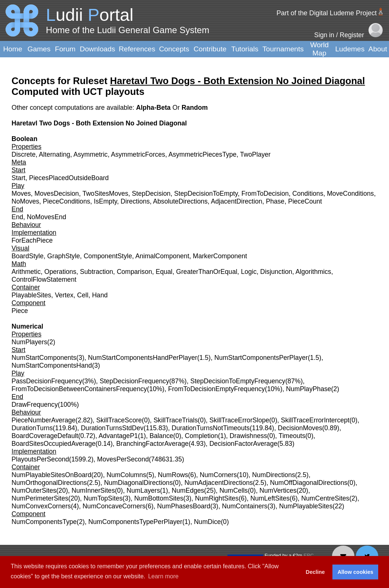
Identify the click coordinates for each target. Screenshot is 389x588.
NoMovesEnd (47, 217)
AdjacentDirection (237, 201)
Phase (275, 201)
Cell (83, 295)
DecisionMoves (300, 428)
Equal (164, 272)
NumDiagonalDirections (138, 483)
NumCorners (219, 475)
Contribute (210, 49)
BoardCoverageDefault (45, 436)
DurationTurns (32, 428)
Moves (21, 194)
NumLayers (143, 490)
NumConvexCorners (41, 506)
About (378, 49)
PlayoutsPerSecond (40, 459)
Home (12, 49)
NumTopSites (103, 498)
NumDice (207, 522)
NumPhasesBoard (184, 506)
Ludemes (350, 49)
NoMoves (25, 201)
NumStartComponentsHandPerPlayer (142, 358)
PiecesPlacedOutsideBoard (69, 178)
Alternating (54, 154)
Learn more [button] (163, 576)
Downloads (97, 49)
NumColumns (126, 475)
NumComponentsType (44, 522)
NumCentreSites (325, 498)
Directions (135, 201)
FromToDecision (265, 194)
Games (39, 49)
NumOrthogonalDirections (49, 483)
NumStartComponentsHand (52, 365)
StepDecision (151, 194)
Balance (162, 436)
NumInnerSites (93, 490)
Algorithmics (313, 272)
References (137, 49)
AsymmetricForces (138, 154)
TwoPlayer (255, 154)
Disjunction (276, 272)
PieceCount (305, 201)
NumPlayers (29, 342)
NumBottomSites (159, 498)
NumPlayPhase (308, 389)
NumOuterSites (34, 490)
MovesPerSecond (123, 459)
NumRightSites (217, 498)
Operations (60, 272)
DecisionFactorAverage (243, 444)
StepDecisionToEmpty (206, 194)
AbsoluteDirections (180, 201)
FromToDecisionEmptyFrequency (217, 389)
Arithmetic (26, 272)
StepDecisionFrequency (135, 381)
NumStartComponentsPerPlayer (261, 358)
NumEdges (188, 490)
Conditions (308, 194)
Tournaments (283, 49)
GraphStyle (64, 256)
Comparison (135, 272)
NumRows (173, 475)
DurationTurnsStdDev (112, 428)
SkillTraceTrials (176, 420)
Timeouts (292, 436)
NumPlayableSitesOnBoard (51, 475)
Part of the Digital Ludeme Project (327, 13)
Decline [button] (315, 572)
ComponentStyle (108, 256)
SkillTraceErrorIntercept (315, 420)
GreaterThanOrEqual (207, 272)
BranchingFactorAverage (152, 444)
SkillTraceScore (119, 420)
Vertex (64, 295)
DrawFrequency (35, 405)
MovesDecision (57, 194)
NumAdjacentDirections (219, 483)
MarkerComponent (220, 256)
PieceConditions (66, 201)
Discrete (24, 154)
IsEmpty (105, 201)
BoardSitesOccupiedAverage (54, 444)
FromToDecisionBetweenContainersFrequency (79, 389)
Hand (100, 295)
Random (195, 108)
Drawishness (248, 436)
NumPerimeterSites (40, 498)
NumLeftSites (270, 498)
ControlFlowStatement (44, 279)
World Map (319, 49)
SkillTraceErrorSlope (240, 420)
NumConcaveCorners (114, 506)
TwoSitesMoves (105, 194)
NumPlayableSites (306, 506)
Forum (65, 49)
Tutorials (245, 49)
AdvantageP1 (118, 436)
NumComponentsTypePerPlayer (135, 522)
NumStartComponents (44, 358)
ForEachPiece (32, 240)
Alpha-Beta (154, 108)
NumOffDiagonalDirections (309, 483)
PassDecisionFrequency (47, 381)
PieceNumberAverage (44, 420)
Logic (249, 272)
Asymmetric (90, 154)
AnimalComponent (162, 256)
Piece (20, 311)
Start (18, 178)
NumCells (233, 490)
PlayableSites (31, 295)
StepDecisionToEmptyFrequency (238, 381)
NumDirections (273, 475)
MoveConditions (350, 194)
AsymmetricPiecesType (202, 154)
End (17, 217)
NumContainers (245, 506)
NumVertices (278, 490)
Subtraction (97, 272)
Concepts (174, 49)
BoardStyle (28, 256)
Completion (202, 436)
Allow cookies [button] (355, 572)
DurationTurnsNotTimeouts (211, 428)
